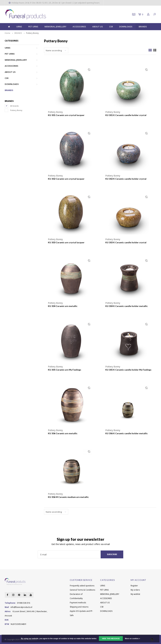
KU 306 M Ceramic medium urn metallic (68, 497)
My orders (135, 590)
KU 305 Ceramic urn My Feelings (65, 370)
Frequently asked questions (82, 586)
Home (7, 33)
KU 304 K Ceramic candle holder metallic (126, 306)
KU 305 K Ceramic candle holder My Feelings (128, 370)
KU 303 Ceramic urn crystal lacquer (66, 242)
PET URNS (33, 27)
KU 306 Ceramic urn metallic (63, 433)
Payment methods (78, 603)
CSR (111, 27)
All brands (14, 106)
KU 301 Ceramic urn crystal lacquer (66, 115)
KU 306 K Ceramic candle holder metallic (126, 433)
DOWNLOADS (126, 27)
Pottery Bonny (32, 33)
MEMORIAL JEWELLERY (55, 27)
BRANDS (143, 27)
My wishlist (135, 594)
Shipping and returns (79, 607)
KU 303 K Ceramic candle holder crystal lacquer (126, 243)
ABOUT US (98, 27)
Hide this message (111, 638)
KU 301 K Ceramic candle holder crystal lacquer (126, 115)
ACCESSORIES (79, 27)
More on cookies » (132, 638)
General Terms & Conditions (82, 590)
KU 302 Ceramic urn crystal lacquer (66, 179)
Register (134, 586)
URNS (19, 27)
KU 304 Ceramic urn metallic (63, 306)
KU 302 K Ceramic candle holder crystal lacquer (126, 179)
